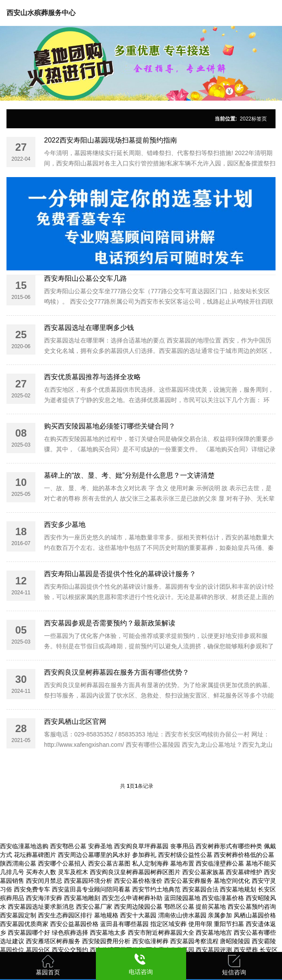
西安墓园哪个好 (29, 932)
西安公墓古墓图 (109, 863)
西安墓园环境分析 (88, 881)
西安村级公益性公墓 (185, 855)
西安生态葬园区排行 (65, 915)
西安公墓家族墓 (203, 872)
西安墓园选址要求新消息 (41, 907)
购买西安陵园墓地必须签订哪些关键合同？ (110, 426)
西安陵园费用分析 (106, 941)
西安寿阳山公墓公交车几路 (86, 278)
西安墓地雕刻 (82, 898)
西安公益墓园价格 (74, 924)
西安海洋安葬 (44, 898)
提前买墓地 (211, 907)
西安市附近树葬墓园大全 (161, 932)
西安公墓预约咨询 (252, 907)
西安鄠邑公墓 (68, 846)
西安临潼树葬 (150, 941)
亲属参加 (220, 915)
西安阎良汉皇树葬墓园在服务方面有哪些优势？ (117, 672)
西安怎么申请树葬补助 (132, 898)
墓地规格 (106, 915)
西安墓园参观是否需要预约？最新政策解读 (110, 623)
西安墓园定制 (18, 915)
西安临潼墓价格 (223, 898)
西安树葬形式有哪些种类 (229, 846)
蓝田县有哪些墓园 (124, 924)
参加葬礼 (144, 855)
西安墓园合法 (200, 889)
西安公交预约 (70, 950)
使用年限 (200, 924)
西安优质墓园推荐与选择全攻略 (92, 377)
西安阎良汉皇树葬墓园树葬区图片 (135, 872)
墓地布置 (182, 863)
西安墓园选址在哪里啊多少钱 (89, 328)
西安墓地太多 (108, 932)
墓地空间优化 (232, 881)
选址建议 (12, 941)
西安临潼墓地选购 (24, 846)
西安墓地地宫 (214, 932)
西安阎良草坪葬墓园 (141, 846)
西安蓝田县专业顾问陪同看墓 (91, 889)
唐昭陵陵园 (235, 941)
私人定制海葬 (150, 863)
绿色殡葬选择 (70, 932)
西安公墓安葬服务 (188, 881)
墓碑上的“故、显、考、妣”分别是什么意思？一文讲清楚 (129, 475)
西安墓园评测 (214, 950)
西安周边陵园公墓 (138, 907)
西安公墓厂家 (94, 907)
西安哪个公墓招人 (62, 863)
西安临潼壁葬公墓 (220, 863)
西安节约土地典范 (156, 889)
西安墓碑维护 (244, 872)
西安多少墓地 (65, 525)
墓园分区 (38, 950)
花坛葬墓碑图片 (35, 855)
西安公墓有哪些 (255, 932)
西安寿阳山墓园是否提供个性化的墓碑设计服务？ (120, 574)
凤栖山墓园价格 (255, 915)
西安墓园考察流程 (194, 941)
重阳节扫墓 (229, 924)
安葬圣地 (100, 846)
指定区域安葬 (168, 924)
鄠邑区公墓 (179, 907)
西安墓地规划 (238, 889)
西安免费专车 (32, 889)
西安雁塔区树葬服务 (53, 941)
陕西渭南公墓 (18, 863)
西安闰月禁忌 (44, 881)
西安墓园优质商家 (24, 924)
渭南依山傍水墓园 (182, 915)
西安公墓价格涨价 (138, 881)
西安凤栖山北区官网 (75, 722)
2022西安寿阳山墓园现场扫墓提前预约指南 (111, 140)
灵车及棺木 (73, 872)
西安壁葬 (246, 950)
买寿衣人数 (41, 872)
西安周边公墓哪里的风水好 (94, 855)
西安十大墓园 (138, 915)
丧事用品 (182, 846)
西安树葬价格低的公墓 (244, 855)
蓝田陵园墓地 (182, 898)
